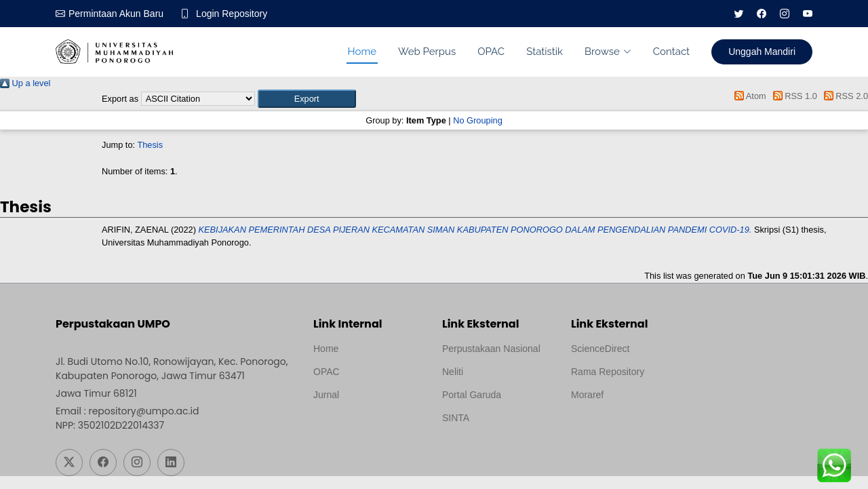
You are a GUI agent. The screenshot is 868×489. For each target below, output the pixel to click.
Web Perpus (427, 52)
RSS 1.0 (793, 96)
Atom (748, 96)
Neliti (453, 372)
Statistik (545, 52)
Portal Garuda (472, 395)
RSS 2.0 (844, 96)
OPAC (491, 52)
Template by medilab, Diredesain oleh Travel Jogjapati (360, 427)
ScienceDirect (600, 349)
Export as (120, 99)
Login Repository (232, 14)
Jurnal (326, 395)
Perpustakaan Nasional (491, 349)
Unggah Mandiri (762, 52)
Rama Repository (608, 372)
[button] (307, 99)
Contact (671, 52)
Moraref (587, 395)
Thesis (150, 145)
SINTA (456, 418)
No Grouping (478, 120)
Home (362, 52)
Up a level (25, 83)
